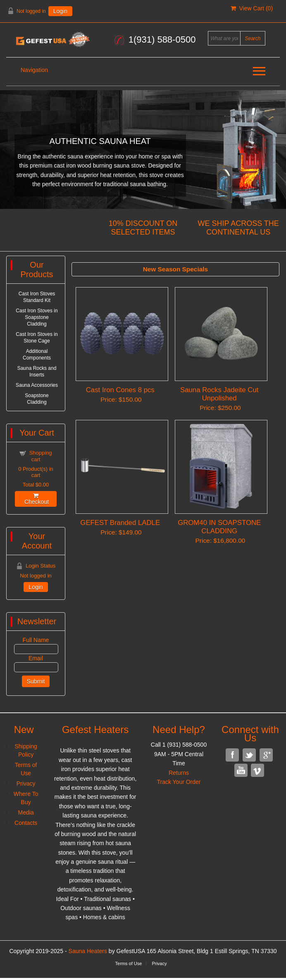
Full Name (36, 640)
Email (36, 658)
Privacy (26, 784)
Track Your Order (179, 782)
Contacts (26, 823)
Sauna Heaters (88, 951)
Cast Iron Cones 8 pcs (120, 390)
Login (60, 11)
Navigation (34, 70)
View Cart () (252, 8)
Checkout (36, 499)
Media (26, 812)
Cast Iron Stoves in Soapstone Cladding (37, 317)
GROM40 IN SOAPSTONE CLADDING (219, 527)
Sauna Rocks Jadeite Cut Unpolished (219, 394)
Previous (7, 148)
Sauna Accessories (37, 385)
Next (279, 148)
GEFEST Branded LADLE (120, 523)
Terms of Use (129, 963)
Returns (179, 773)
